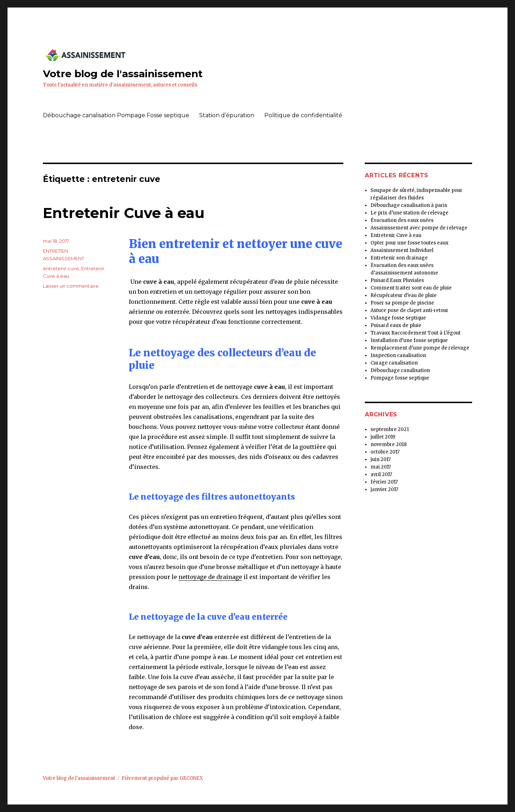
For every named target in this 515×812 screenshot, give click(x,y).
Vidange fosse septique (398, 318)
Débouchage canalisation (400, 370)
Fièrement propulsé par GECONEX (162, 778)
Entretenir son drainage (399, 258)
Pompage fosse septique (400, 378)
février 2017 (384, 482)
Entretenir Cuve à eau (124, 213)
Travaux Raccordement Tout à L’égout (416, 333)
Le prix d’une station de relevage (409, 213)
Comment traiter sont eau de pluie (411, 288)
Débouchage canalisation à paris (409, 205)
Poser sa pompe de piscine (402, 303)
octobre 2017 (385, 452)
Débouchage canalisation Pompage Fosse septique (116, 115)
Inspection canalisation (398, 355)
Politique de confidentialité (303, 115)
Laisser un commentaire (71, 286)
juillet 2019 (383, 437)
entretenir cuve (61, 268)
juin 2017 (381, 459)
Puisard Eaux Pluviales (397, 280)
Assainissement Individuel (402, 250)
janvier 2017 (384, 489)
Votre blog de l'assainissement (123, 74)
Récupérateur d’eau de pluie (404, 295)
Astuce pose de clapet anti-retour (409, 310)
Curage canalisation (394, 363)
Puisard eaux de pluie (396, 325)
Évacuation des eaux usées (402, 220)
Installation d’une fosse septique (409, 340)
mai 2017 (381, 467)
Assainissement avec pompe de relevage (419, 228)
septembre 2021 (390, 429)
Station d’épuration (227, 115)
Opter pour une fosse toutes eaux (409, 243)
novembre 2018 (389, 444)
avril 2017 (381, 474)
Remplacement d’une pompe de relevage (420, 348)
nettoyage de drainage (210, 577)
